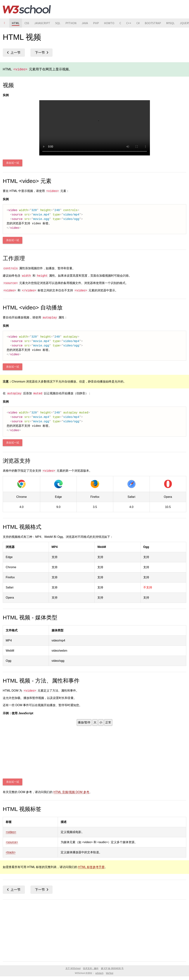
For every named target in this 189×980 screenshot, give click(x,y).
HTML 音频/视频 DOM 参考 (71, 792)
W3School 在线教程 (27, 9)
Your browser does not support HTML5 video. (95, 128)
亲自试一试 (13, 163)
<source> (12, 842)
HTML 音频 (41, 53)
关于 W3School (73, 968)
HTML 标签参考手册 (91, 867)
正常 (108, 722)
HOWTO (109, 23)
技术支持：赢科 (91, 968)
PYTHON (71, 23)
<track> (11, 852)
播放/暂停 (84, 722)
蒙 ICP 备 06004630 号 (112, 968)
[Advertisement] (94, 930)
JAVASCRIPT (42, 23)
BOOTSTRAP (153, 23)
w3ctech (99, 973)
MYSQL (170, 23)
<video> (11, 832)
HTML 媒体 (14, 53)
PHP (96, 23)
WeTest (110, 973)
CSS (27, 23)
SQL (58, 23)
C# (138, 23)
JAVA (85, 23)
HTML (16, 23)
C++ (129, 23)
